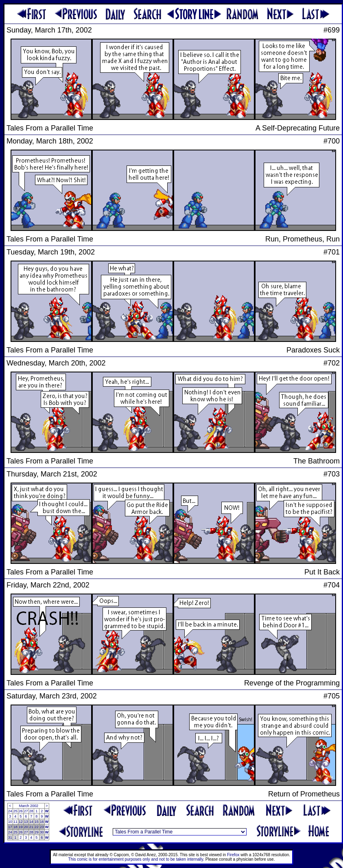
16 (42, 822)
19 (21, 827)
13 (26, 822)
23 (42, 827)
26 (21, 811)
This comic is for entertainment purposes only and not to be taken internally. (136, 859)
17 (10, 827)
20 (26, 827)
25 (15, 811)
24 (10, 811)
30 (42, 832)
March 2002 (28, 806)
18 (15, 827)
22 (37, 827)
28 (31, 811)
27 (26, 811)
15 (37, 822)
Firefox (233, 855)
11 (15, 822)
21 (31, 827)
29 (37, 832)
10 (10, 822)
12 (21, 822)
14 (31, 822)
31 (10, 838)
